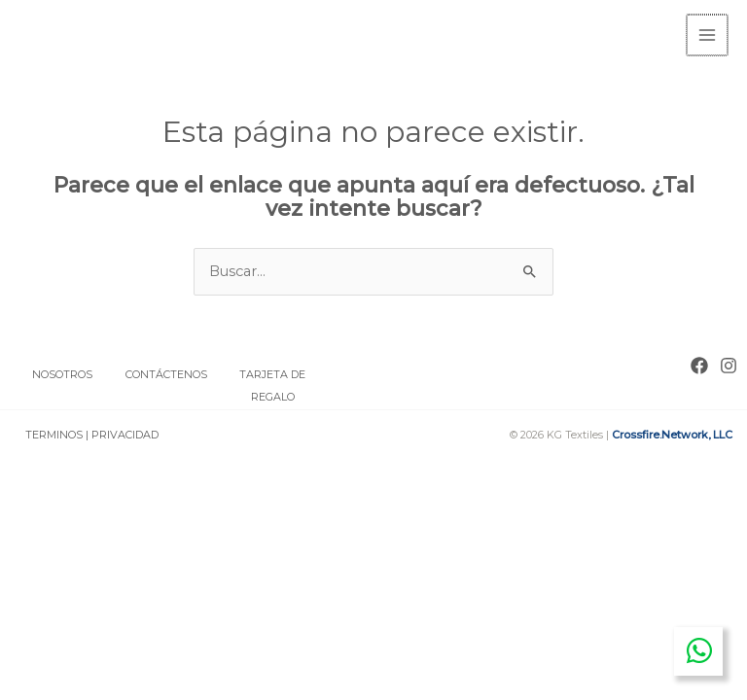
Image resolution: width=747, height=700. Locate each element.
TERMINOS (54, 433)
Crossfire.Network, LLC (672, 433)
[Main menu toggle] (708, 34)
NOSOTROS (62, 372)
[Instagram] (729, 364)
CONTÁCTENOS (168, 372)
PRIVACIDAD (125, 433)
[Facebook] (699, 364)
